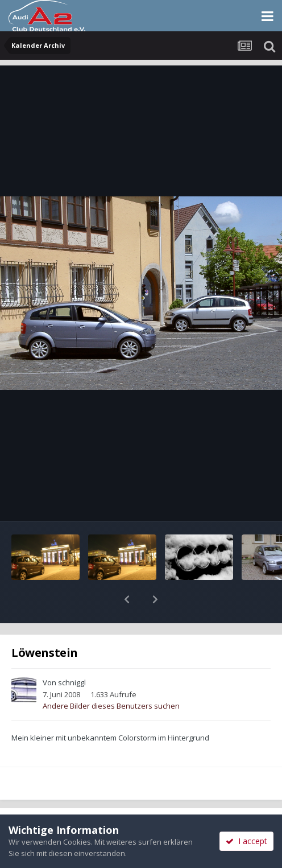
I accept (246, 841)
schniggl (72, 653)
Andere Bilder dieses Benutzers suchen (111, 676)
